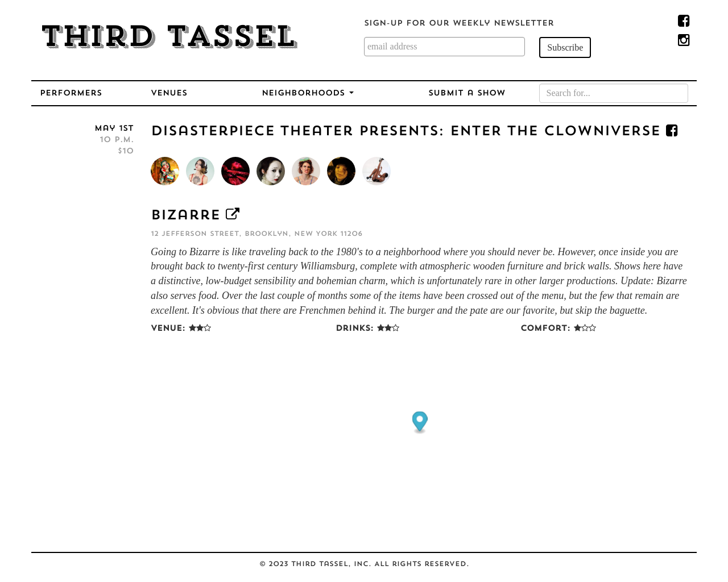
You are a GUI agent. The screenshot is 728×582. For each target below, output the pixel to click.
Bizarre (185, 216)
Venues (169, 93)
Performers (71, 93)
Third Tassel (168, 39)
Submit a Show (467, 93)
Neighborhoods (308, 93)
